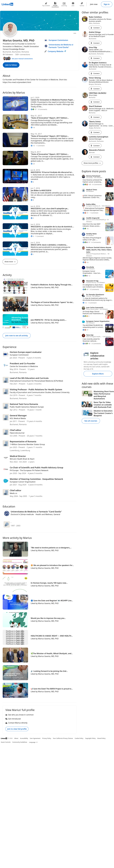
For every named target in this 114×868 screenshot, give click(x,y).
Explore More (98, 374)
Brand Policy (101, 738)
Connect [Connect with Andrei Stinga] (95, 43)
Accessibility (24, 738)
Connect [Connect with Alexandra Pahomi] (95, 157)
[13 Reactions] (85, 303)
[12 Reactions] (86, 276)
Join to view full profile (17, 729)
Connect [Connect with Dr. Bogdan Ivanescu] (95, 73)
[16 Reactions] (85, 229)
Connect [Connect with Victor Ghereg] (95, 89)
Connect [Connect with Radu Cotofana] (95, 28)
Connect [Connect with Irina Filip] (95, 58)
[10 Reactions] (85, 262)
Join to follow (11, 65)
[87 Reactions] (85, 289)
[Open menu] (75, 33)
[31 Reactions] (85, 213)
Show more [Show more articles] (10, 262)
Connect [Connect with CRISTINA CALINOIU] (95, 102)
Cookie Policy (79, 738)
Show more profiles (92, 163)
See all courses (91, 421)
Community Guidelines (20, 742)
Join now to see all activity (17, 336)
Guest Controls (6, 742)
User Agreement (35, 738)
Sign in (107, 4)
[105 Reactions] (87, 184)
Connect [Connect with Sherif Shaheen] (95, 117)
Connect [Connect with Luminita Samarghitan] (95, 146)
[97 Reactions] (86, 242)
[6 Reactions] (86, 316)
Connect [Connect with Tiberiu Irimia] (95, 132)
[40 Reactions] (86, 344)
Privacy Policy (47, 738)
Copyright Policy (90, 738)
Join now (94, 4)
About (16, 738)
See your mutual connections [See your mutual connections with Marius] (22, 59)
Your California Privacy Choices (63, 738)
